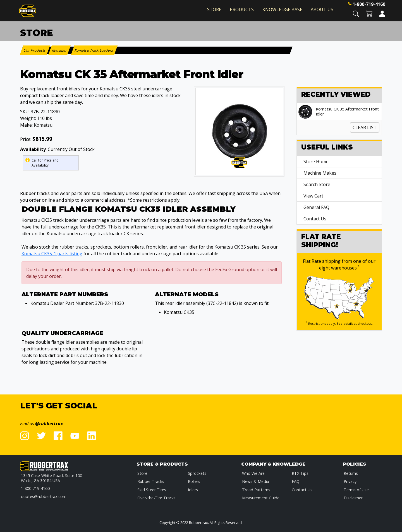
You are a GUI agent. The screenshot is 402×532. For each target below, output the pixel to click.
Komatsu (43, 125)
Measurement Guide (261, 498)
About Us (322, 9)
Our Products (35, 50)
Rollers (194, 481)
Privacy (350, 481)
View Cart (313, 196)
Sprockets (197, 473)
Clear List (365, 127)
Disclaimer (353, 498)
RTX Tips (300, 473)
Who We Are (253, 473)
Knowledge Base (282, 9)
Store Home (316, 162)
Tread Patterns (256, 490)
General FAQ (316, 207)
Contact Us (315, 219)
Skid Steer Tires (152, 490)
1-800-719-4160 (369, 4)
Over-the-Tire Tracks (156, 498)
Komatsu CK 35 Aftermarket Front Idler (347, 112)
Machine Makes (320, 173)
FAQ (296, 481)
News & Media (256, 481)
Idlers (193, 490)
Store (214, 9)
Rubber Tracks (151, 481)
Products (242, 9)
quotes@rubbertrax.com (44, 496)
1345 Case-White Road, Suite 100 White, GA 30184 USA (52, 478)
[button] (356, 13)
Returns (351, 473)
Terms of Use (356, 490)
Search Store (317, 184)
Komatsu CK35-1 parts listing (52, 254)
